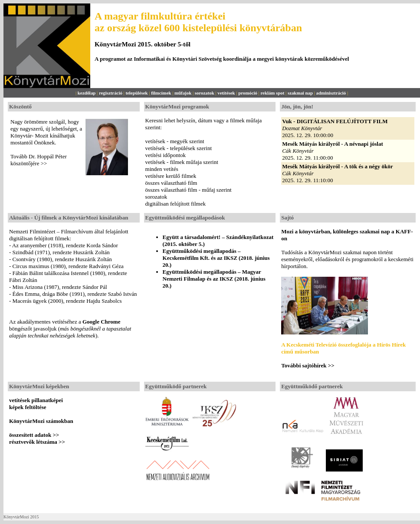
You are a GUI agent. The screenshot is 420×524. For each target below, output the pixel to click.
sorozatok (205, 93)
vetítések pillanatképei (36, 400)
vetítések (226, 93)
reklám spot (272, 93)
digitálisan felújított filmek (176, 204)
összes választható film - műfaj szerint (189, 190)
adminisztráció (331, 93)
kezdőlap (87, 93)
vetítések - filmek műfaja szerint (182, 162)
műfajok (183, 93)
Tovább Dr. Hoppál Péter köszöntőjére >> (39, 160)
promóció (248, 93)
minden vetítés (162, 169)
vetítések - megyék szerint (175, 141)
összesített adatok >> (34, 435)
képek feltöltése (28, 407)
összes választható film (171, 183)
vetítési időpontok (166, 155)
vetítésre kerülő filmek (171, 176)
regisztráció (111, 93)
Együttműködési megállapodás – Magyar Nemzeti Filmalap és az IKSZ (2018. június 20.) (214, 279)
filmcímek (161, 93)
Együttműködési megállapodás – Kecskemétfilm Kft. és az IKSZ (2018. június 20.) (216, 258)
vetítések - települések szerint (179, 148)
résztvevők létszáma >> (37, 442)
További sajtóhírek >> (308, 365)
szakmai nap (300, 93)
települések (136, 93)
